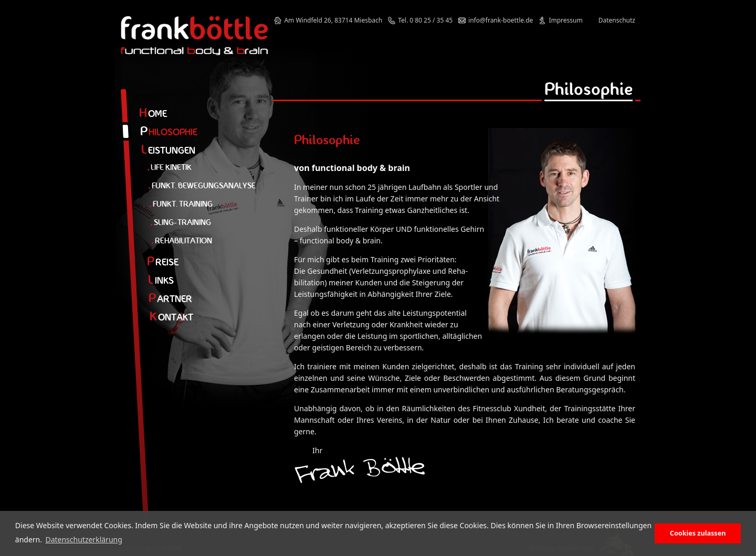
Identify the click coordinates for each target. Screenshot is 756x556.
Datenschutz (617, 20)
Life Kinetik (169, 167)
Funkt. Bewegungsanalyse (202, 185)
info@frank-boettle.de (501, 20)
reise (163, 262)
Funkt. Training (181, 204)
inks (161, 280)
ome (153, 114)
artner (170, 299)
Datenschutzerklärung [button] (83, 539)
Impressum (565, 20)
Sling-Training (181, 222)
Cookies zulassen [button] (698, 533)
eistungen (168, 150)
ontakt (171, 317)
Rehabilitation (182, 240)
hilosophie (169, 132)
